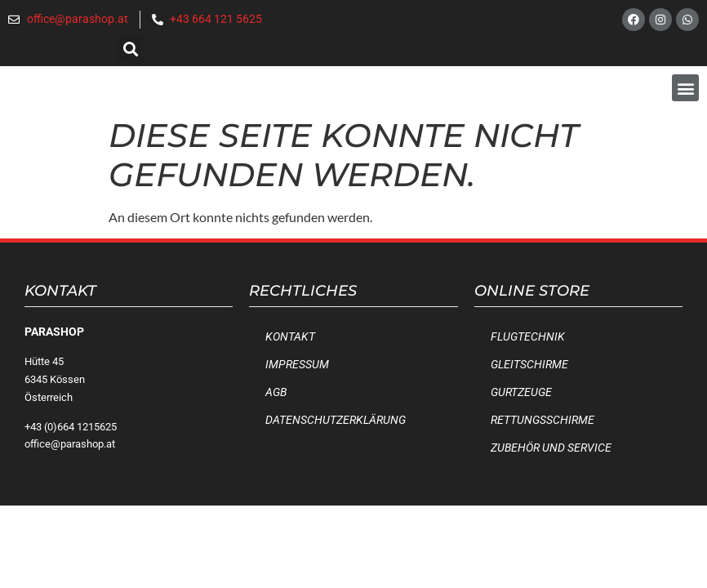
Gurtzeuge (521, 392)
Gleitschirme (529, 365)
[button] (130, 49)
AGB (276, 392)
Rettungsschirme (542, 420)
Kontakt (290, 337)
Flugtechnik (528, 337)
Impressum (297, 365)
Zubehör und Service (551, 448)
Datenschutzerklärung (336, 420)
